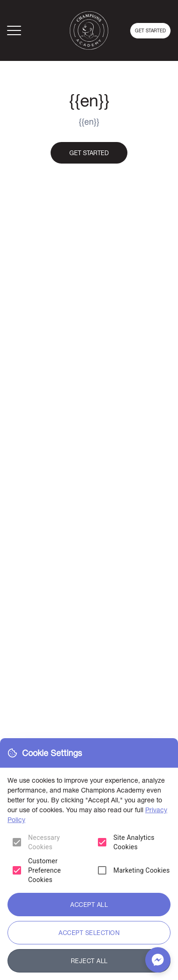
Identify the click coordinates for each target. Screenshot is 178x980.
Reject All (89, 961)
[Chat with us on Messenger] (158, 960)
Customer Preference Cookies (44, 870)
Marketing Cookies (142, 870)
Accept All (89, 905)
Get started (150, 30)
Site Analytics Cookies (134, 842)
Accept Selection (89, 933)
